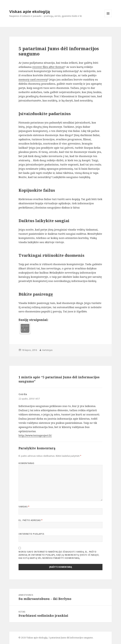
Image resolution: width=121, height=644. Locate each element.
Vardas (24, 507)
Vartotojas (47, 350)
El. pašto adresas (31, 520)
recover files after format (48, 67)
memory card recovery (33, 79)
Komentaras (26, 463)
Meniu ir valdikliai (108, 17)
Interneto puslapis (31, 534)
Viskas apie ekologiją (30, 11)
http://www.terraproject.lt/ (35, 435)
